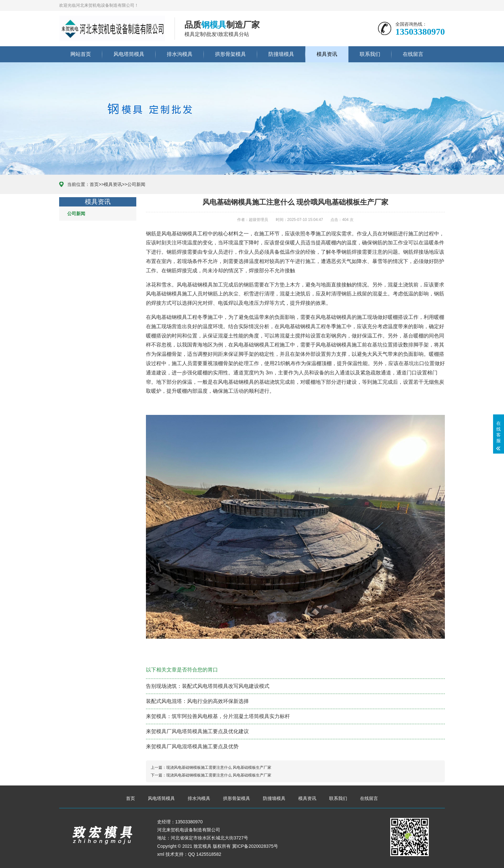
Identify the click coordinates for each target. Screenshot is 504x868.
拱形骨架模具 (230, 54)
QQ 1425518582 (205, 854)
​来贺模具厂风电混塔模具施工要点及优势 (192, 746)
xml (161, 854)
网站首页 (81, 54)
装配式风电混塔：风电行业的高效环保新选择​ (197, 701)
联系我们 (370, 54)
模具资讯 (327, 54)
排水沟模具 (180, 54)
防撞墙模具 (281, 54)
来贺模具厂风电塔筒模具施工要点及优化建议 (197, 731)
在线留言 (413, 54)
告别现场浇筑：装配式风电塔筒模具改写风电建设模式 (208, 686)
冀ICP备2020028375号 (255, 846)
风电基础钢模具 (179, 234)
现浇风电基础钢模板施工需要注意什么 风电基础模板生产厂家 (219, 767)
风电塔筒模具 (129, 54)
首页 (94, 184)
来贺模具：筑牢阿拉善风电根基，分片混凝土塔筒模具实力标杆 (218, 716)
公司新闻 (136, 184)
